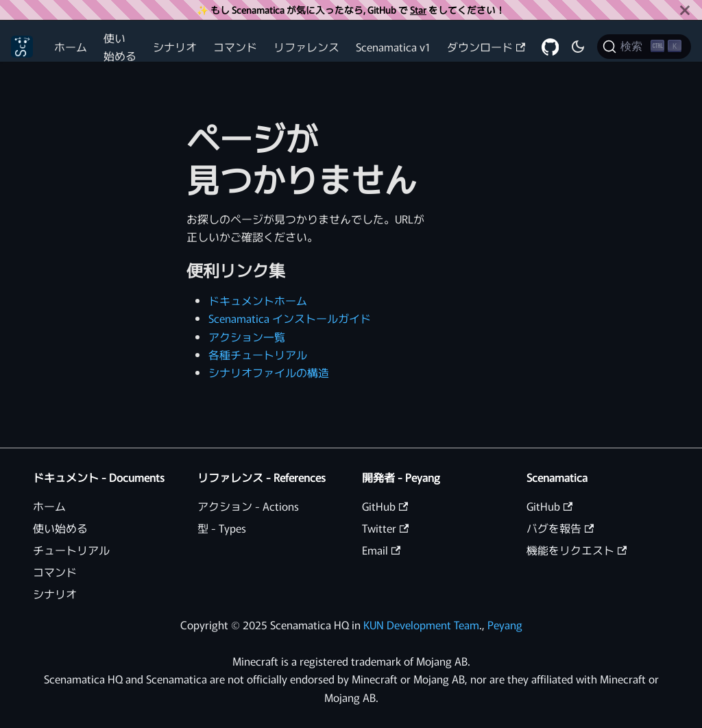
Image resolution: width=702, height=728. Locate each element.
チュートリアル (71, 550)
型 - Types (222, 528)
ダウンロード (486, 47)
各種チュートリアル (258, 354)
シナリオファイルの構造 (269, 372)
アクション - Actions (248, 506)
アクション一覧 (247, 337)
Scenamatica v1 (393, 47)
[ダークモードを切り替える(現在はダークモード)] (578, 47)
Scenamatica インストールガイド (290, 318)
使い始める (120, 47)
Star (418, 10)
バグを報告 (560, 528)
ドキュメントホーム (258, 300)
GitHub (385, 506)
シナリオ (175, 47)
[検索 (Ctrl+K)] (644, 47)
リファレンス (306, 47)
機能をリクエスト (577, 550)
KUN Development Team (421, 624)
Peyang (505, 624)
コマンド (235, 47)
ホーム (71, 47)
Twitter (385, 528)
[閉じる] (685, 10)
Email (381, 550)
